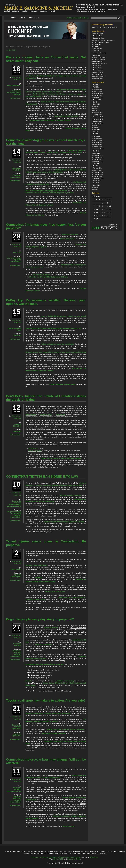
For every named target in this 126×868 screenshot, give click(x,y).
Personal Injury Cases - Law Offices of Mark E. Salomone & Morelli (56, 857)
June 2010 (96, 185)
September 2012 (98, 149)
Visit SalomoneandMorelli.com (78, 18)
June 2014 (96, 104)
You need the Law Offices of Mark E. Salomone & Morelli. (51, 121)
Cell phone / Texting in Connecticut (14, 513)
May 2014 (96, 106)
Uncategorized (98, 74)
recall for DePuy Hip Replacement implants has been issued (63, 316)
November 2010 (98, 174)
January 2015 (97, 91)
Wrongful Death (98, 78)
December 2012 (98, 142)
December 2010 (98, 172)
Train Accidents (98, 70)
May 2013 (96, 132)
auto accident (31, 415)
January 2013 (97, 140)
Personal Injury (16, 177)
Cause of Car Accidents (17, 502)
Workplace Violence (99, 76)
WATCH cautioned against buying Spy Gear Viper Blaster (46, 191)
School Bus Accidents (100, 64)
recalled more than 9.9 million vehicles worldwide (65, 729)
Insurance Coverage (14, 93)
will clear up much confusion (70, 495)
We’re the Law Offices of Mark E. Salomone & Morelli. (48, 277)
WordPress (94, 857)
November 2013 (98, 119)
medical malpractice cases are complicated (57, 344)
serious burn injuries (68, 239)
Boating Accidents (99, 38)
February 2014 (98, 113)
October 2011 (97, 159)
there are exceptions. (44, 644)
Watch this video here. (70, 235)
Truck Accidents (98, 72)
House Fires (17, 253)
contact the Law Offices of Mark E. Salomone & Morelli (61, 458)
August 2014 (97, 100)
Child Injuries (17, 168)
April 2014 (96, 108)
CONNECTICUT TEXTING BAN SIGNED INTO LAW (42, 476)
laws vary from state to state (55, 592)
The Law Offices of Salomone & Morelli (105, 27)
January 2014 (97, 115)
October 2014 (97, 96)
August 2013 (97, 125)
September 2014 (98, 98)
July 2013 (96, 128)
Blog (13, 18)
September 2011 (98, 162)
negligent (39, 577)
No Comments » (16, 98)
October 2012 (97, 147)
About (22, 18)
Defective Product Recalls (101, 42)
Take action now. (69, 826)
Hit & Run (96, 51)
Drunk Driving (97, 49)
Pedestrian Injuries (99, 59)
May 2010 (96, 187)
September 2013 (98, 123)
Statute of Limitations (17, 425)
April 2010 (96, 189)
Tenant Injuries (16, 570)
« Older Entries (11, 50)
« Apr (96, 219)
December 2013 (98, 117)
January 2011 (97, 170)
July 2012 (96, 151)
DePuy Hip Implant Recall (15, 329)
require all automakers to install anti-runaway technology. (48, 713)
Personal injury (33, 448)
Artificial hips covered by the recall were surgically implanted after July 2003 (53, 328)
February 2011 (98, 168)
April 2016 (96, 85)
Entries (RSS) (58, 859)
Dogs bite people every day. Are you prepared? (40, 619)
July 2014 (96, 102)
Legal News (17, 94)
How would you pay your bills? (66, 116)
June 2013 (96, 130)
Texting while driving (14, 506)
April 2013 (96, 134)
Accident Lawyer (98, 34)
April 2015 (96, 87)
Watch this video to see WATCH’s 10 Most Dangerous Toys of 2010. (50, 193)
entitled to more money (66, 681)
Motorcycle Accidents (17, 789)
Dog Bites (18, 646)
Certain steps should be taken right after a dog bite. (45, 664)
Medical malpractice (35, 451)
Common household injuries (36, 565)
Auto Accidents (16, 91)
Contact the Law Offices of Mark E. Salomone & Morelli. (64, 522)
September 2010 (98, 179)
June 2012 (96, 153)
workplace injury (46, 415)
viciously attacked (51, 628)
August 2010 (97, 181)
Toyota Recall (17, 729)
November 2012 (98, 145)
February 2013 (98, 138)
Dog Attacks (17, 644)
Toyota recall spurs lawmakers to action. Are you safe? (46, 700)
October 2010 (97, 177)
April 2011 (96, 166)
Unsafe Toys (17, 170)
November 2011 (98, 157)
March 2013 (97, 136)
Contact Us (34, 18)
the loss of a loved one (41, 275)
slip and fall (61, 415)
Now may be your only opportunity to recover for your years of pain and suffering (56, 352)
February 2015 (98, 89)
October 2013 (97, 121)
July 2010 (96, 183)
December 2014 (98, 93)
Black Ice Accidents (14, 86)
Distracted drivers (15, 505)
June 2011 (96, 164)
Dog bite (29, 681)
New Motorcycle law (14, 791)
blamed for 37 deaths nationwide (54, 734)
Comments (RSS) (74, 859)
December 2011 (98, 155)
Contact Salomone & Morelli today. (62, 384)
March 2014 (97, 111)
